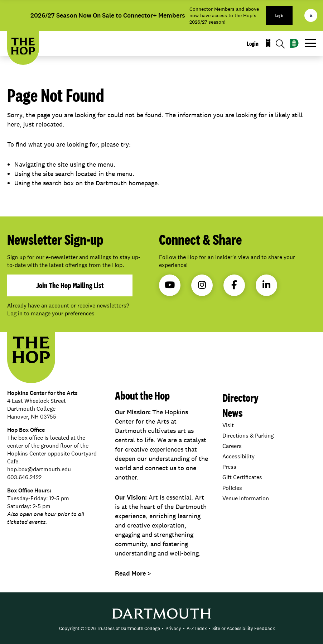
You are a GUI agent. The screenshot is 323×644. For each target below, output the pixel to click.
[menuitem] (110, 629)
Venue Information (246, 498)
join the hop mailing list (70, 285)
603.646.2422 (24, 477)
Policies (232, 488)
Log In (279, 15)
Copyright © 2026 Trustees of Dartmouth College (110, 628)
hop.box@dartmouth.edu (39, 469)
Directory (240, 398)
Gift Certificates (242, 477)
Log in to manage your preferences (51, 313)
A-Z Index (197, 628)
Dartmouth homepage (127, 183)
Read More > (133, 573)
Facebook (234, 285)
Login (253, 44)
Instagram (202, 285)
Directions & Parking (248, 436)
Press (229, 467)
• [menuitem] (163, 628)
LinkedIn (266, 285)
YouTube (170, 285)
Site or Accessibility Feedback (244, 628)
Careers (232, 446)
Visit (228, 425)
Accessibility (238, 456)
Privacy (173, 628)
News (233, 413)
